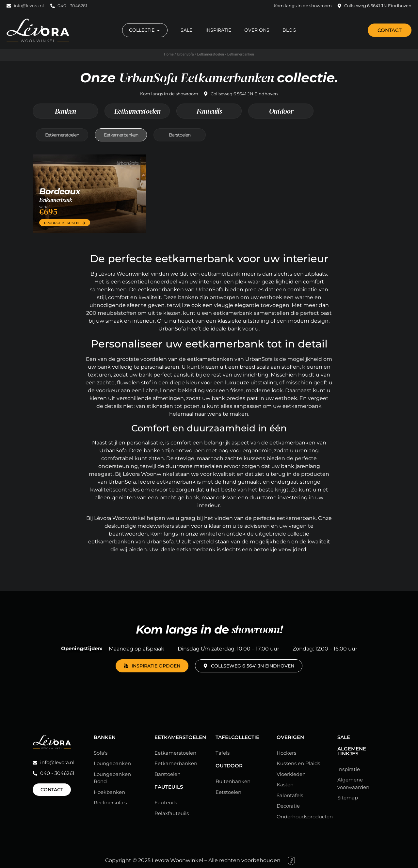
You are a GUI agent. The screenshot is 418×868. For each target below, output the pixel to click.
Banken (65, 111)
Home (169, 54)
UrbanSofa (185, 54)
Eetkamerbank (56, 200)
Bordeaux (60, 191)
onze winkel (201, 534)
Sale (344, 737)
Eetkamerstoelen (211, 54)
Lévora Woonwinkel (124, 274)
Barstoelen (180, 135)
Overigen (290, 737)
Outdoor (281, 111)
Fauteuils (209, 111)
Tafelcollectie (237, 737)
